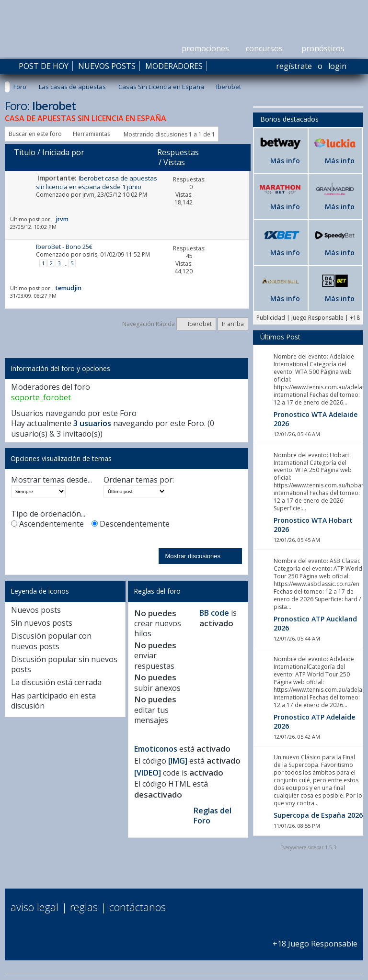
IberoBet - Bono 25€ (64, 247)
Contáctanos (138, 907)
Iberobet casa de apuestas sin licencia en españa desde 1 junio (97, 182)
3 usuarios (92, 423)
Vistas (174, 162)
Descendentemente (131, 524)
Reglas (84, 907)
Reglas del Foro (213, 816)
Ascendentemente (47, 524)
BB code (214, 613)
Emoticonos (156, 749)
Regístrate (294, 66)
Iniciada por (63, 152)
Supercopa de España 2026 (318, 815)
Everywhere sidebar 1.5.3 (308, 847)
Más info (285, 161)
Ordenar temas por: (139, 480)
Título (25, 152)
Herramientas (92, 134)
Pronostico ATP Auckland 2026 (315, 623)
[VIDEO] (148, 773)
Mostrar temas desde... (52, 480)
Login (337, 66)
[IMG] (178, 761)
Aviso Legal (34, 907)
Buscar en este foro (35, 134)
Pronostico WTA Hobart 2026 (313, 525)
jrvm (88, 195)
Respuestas (178, 152)
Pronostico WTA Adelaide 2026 (316, 419)
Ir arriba (233, 324)
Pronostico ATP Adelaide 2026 (314, 721)
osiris (90, 254)
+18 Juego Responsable (315, 938)
